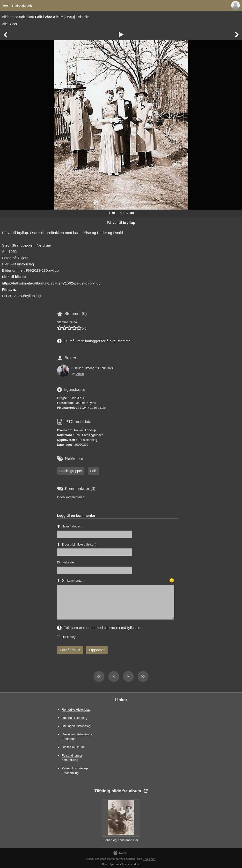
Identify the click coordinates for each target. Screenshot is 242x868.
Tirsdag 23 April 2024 (99, 368)
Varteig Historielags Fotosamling (75, 771)
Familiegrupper (71, 471)
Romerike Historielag (76, 710)
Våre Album (54, 17)
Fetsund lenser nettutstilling (72, 758)
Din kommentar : (73, 580)
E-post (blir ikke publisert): (80, 544)
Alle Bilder (10, 24)
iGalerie (125, 864)
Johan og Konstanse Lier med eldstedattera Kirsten (121, 842)
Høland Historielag (75, 718)
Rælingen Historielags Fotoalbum (77, 737)
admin (80, 374)
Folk (39, 17)
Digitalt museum (73, 747)
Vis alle (83, 17)
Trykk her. (149, 859)
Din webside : (66, 562)
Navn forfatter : (72, 526)
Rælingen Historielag (76, 726)
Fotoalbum (22, 5)
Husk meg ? (70, 637)
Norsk (120, 853)
